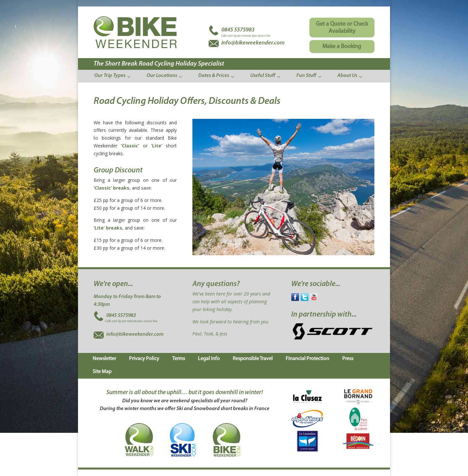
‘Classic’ (130, 146)
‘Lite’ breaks (108, 228)
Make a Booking (342, 47)
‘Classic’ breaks (111, 188)
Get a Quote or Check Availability (342, 28)
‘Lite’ (157, 146)
